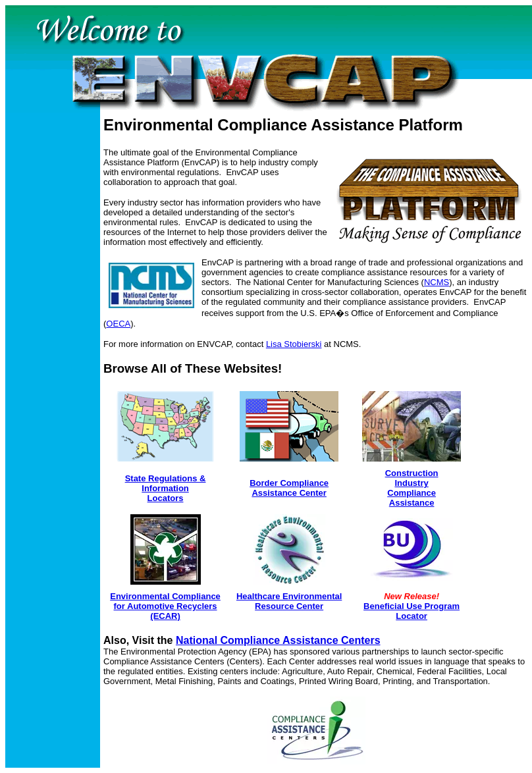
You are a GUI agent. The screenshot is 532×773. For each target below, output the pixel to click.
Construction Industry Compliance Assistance (412, 488)
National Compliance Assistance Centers (278, 640)
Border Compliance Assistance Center (289, 488)
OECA (118, 324)
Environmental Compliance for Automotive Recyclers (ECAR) (165, 606)
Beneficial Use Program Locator (412, 611)
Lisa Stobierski (294, 344)
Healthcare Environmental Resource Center (289, 601)
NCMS (437, 282)
